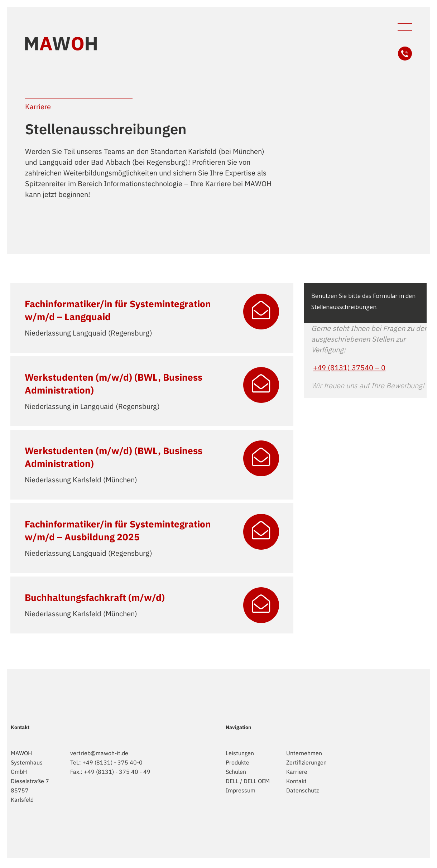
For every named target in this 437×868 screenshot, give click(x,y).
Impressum (241, 790)
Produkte (237, 762)
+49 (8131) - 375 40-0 (112, 762)
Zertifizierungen (306, 762)
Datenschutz (302, 790)
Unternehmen (304, 753)
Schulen (236, 772)
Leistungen (240, 753)
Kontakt (296, 781)
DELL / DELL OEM (248, 781)
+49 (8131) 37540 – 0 (349, 368)
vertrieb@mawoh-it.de (99, 753)
